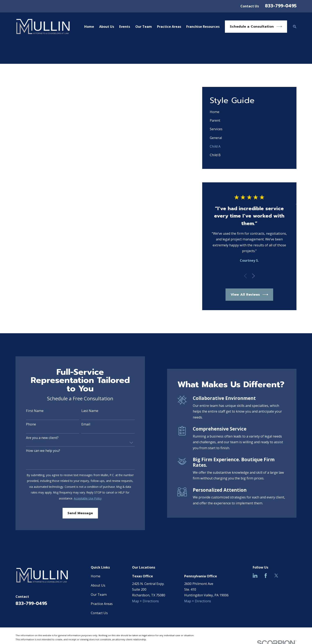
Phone (26, 424)
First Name (30, 411)
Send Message (76, 513)
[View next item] (253, 276)
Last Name (85, 411)
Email (81, 424)
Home (96, 576)
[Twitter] (276, 576)
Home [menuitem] (89, 27)
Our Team (99, 595)
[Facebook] (266, 576)
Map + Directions (145, 601)
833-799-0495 (281, 6)
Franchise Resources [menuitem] (203, 27)
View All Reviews (249, 295)
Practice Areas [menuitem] (169, 27)
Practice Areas (102, 604)
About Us (98, 585)
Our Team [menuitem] (144, 27)
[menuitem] (249, 112)
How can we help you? (39, 451)
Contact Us (250, 6)
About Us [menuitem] (107, 27)
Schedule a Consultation (256, 27)
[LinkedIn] (255, 576)
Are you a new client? (38, 438)
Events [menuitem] (125, 27)
